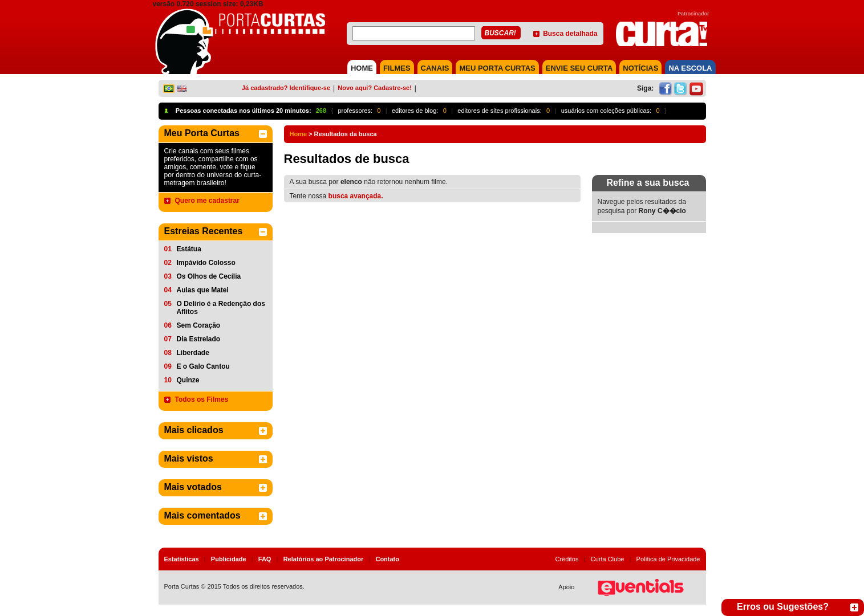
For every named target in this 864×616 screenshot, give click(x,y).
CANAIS (435, 68)
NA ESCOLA (690, 68)
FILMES (397, 68)
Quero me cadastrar (207, 201)
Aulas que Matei (203, 290)
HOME (362, 68)
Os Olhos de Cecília (209, 276)
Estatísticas (182, 559)
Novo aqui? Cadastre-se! (375, 88)
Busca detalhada (570, 34)
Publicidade (229, 559)
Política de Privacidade (668, 559)
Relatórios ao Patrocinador (324, 559)
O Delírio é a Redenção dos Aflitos (221, 308)
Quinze (188, 380)
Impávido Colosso (206, 263)
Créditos (567, 559)
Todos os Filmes (202, 399)
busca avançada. (356, 196)
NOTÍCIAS (640, 68)
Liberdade (193, 353)
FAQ (265, 559)
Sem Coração (199, 325)
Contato (387, 559)
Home (299, 134)
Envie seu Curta (579, 68)
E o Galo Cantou (203, 366)
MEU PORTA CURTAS (497, 68)
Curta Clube (608, 559)
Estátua (189, 249)
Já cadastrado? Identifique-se (286, 88)
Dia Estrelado (199, 339)
